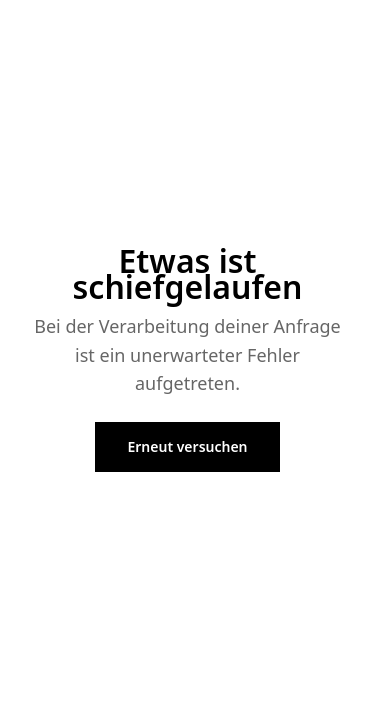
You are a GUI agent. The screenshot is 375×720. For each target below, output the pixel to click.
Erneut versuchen (187, 446)
